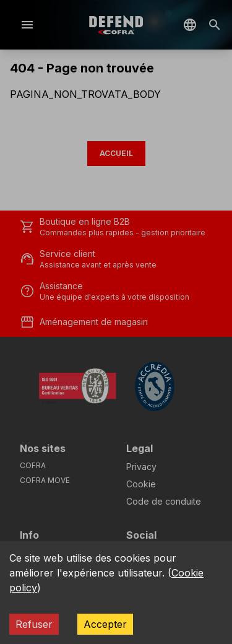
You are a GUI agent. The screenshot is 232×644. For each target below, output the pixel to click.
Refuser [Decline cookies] (34, 624)
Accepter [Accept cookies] (105, 624)
